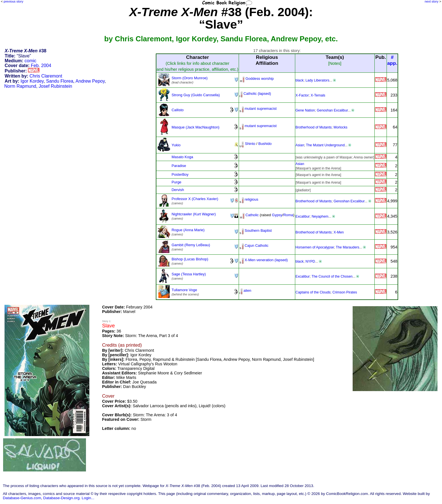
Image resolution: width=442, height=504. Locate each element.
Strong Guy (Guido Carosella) (196, 95)
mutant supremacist (261, 109)
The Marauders (347, 247)
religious (251, 199)
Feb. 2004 (41, 66)
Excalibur (303, 216)
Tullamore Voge (184, 290)
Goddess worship (260, 79)
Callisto (178, 110)
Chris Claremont (46, 76)
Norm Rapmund (20, 86)
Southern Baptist (258, 230)
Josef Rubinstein (55, 86)
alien (247, 290)
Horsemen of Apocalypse (315, 247)
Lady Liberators (317, 80)
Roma (288, 215)
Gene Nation (305, 110)
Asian (300, 145)
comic (31, 61)
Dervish (178, 190)
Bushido (265, 144)
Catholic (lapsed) (257, 94)
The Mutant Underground (325, 145)
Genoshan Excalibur (332, 110)
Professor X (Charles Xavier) (195, 199)
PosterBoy (180, 174)
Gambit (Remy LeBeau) (191, 245)
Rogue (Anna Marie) (188, 230)
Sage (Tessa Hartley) (189, 274)
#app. (392, 60)
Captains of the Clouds (313, 292)
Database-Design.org (61, 498)
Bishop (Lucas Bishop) (190, 259)
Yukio (176, 145)
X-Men (339, 232)
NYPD (310, 261)
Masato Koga (182, 157)
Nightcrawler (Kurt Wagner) (194, 214)
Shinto (250, 144)
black (300, 80)
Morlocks (341, 127)
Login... (88, 498)
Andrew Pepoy (90, 81)
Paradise (179, 166)
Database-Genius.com (22, 498)
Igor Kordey (32, 81)
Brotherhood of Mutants (314, 127)
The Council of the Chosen (332, 276)
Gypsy (277, 215)
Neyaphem (320, 216)
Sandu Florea (60, 81)
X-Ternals (318, 95)
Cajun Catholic (256, 245)
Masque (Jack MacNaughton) (196, 127)
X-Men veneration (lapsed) (266, 260)
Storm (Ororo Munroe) (190, 78)
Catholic (252, 215)
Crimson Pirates (345, 292)
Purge (177, 182)
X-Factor (302, 95)
